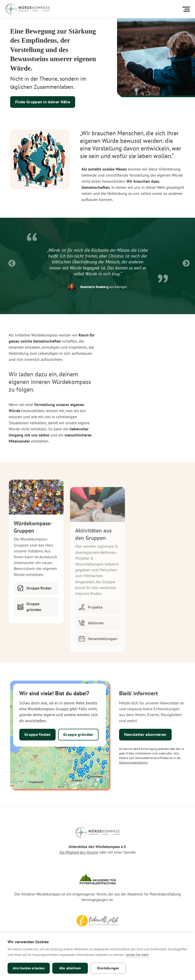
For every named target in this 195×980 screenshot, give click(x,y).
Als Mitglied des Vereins (79, 852)
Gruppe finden (37, 734)
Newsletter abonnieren (145, 734)
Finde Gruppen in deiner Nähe (43, 102)
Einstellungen (108, 968)
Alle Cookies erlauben (29, 968)
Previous (10, 262)
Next (185, 262)
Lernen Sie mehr (137, 955)
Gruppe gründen (78, 734)
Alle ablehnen (70, 968)
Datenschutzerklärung (133, 762)
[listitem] (97, 262)
